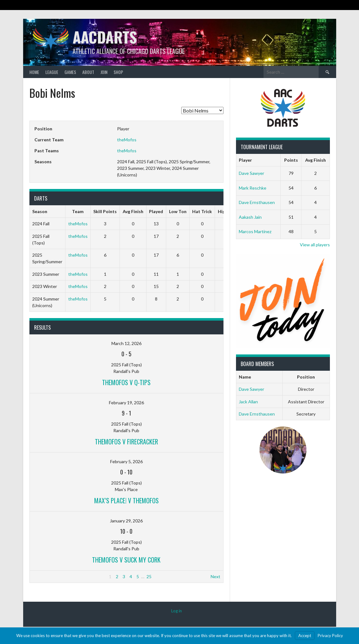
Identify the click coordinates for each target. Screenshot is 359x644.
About (88, 72)
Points (291, 160)
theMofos (127, 140)
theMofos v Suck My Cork (126, 560)
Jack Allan (248, 402)
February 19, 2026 (126, 403)
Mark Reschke (253, 188)
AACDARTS (105, 37)
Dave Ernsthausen (257, 202)
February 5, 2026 (126, 461)
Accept (305, 636)
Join (104, 72)
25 (149, 576)
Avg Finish (315, 160)
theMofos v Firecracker (126, 442)
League (52, 72)
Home (34, 72)
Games (70, 72)
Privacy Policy (330, 636)
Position (306, 377)
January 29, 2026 (126, 521)
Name (245, 377)
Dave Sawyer (251, 173)
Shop (118, 72)
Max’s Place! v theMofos (126, 500)
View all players (315, 245)
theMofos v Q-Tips (126, 382)
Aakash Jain (250, 217)
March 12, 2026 (126, 343)
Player (245, 160)
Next (215, 576)
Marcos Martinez (255, 231)
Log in (177, 611)
